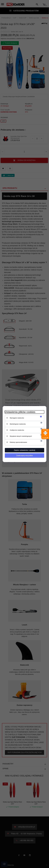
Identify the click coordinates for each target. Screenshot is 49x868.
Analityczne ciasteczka (17, 430)
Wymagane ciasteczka (17, 418)
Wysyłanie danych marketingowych (21, 436)
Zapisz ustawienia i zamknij (24, 450)
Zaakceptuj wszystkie (24, 456)
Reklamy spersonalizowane (18, 442)
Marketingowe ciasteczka (18, 424)
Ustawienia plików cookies (20, 412)
